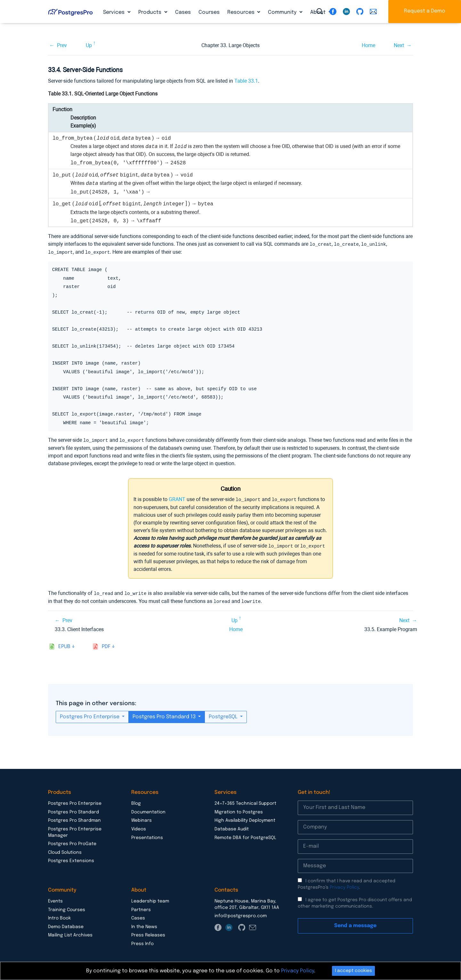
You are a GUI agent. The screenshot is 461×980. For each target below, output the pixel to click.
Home (368, 45)
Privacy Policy (344, 885)
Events (55, 899)
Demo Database (66, 925)
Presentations (147, 836)
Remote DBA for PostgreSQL (245, 836)
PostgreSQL (224, 715)
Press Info (142, 942)
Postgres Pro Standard (73, 810)
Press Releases (148, 933)
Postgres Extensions (71, 859)
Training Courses (67, 908)
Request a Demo (425, 11)
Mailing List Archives (70, 933)
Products (150, 12)
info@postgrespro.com (241, 914)
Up (89, 45)
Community (283, 12)
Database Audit (232, 827)
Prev (62, 45)
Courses (209, 12)
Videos (139, 827)
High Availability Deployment (245, 818)
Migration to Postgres (239, 810)
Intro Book (59, 916)
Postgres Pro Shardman (74, 818)
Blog (136, 801)
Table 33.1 (246, 81)
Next (399, 45)
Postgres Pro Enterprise (90, 715)
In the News (144, 925)
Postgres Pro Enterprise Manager (75, 830)
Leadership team (150, 899)
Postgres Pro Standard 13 (165, 715)
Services (114, 12)
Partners (141, 908)
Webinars (142, 818)
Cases (183, 12)
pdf (106, 644)
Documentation (148, 810)
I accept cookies (353, 971)
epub (64, 644)
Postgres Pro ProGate (72, 842)
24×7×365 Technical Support (245, 801)
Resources (242, 12)
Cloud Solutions (65, 850)
